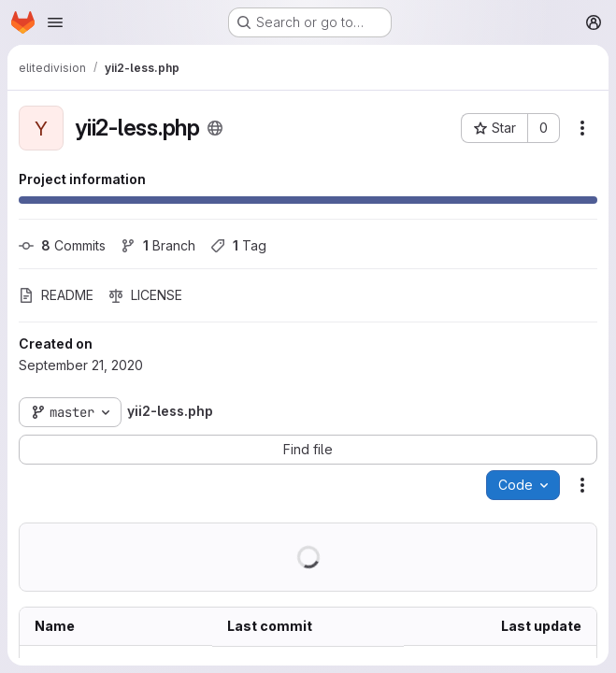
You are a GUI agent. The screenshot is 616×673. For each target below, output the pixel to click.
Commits (62, 245)
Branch (158, 245)
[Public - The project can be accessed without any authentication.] (215, 128)
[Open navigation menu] (55, 22)
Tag (238, 245)
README (56, 295)
